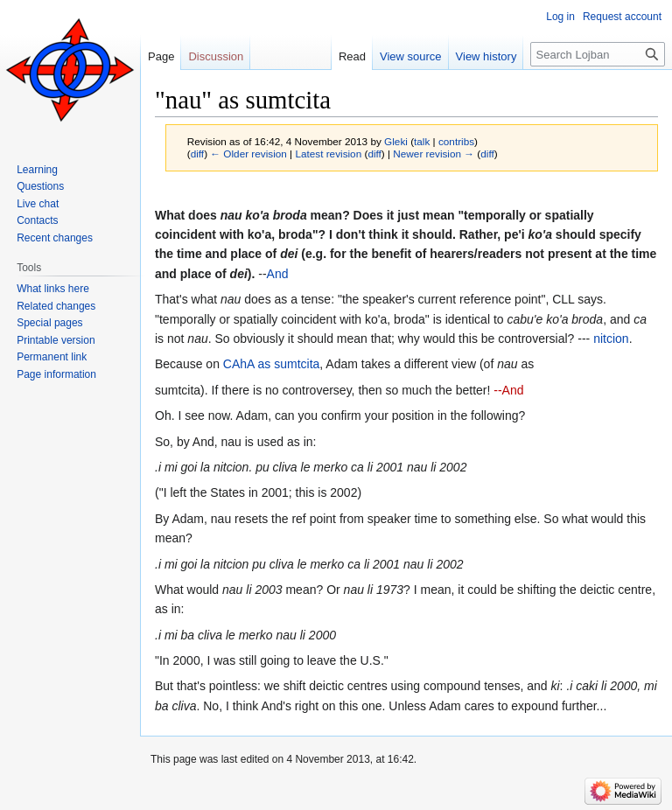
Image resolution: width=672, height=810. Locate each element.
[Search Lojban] (598, 54)
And (278, 274)
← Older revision (248, 154)
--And (508, 390)
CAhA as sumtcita (272, 364)
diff (197, 154)
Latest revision (328, 154)
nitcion (611, 339)
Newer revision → (434, 154)
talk (422, 141)
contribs (456, 141)
